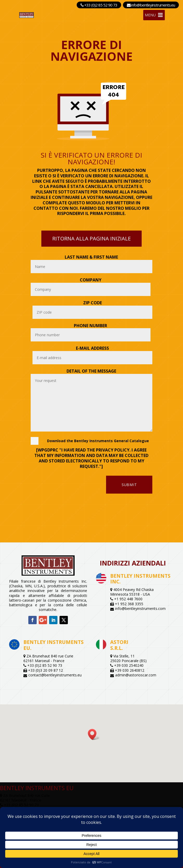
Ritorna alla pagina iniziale (91, 238)
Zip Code (93, 303)
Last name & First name (91, 257)
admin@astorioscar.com (136, 675)
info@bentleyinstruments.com (140, 608)
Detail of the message (91, 371)
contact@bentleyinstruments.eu (55, 675)
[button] (94, 734)
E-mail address (92, 348)
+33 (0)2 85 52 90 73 (99, 5)
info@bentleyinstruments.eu (151, 5)
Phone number (90, 326)
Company (91, 280)
